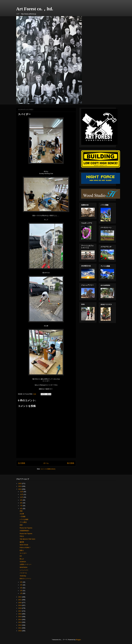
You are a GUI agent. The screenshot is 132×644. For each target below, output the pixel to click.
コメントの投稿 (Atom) (48, 469)
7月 (21, 506)
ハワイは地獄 (24, 519)
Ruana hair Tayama (26, 528)
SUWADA (23, 562)
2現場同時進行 (24, 531)
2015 (20, 617)
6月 (21, 509)
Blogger (78, 640)
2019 (20, 605)
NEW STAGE (24, 545)
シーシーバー (24, 570)
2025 (20, 484)
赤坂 (21, 511)
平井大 (22, 536)
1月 (21, 593)
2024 (20, 486)
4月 (21, 585)
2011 (20, 628)
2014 (20, 619)
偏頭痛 (22, 542)
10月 (22, 497)
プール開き (23, 522)
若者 (21, 525)
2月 (21, 591)
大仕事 (22, 514)
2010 (20, 631)
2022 (20, 597)
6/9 (21, 556)
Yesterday (23, 576)
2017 (20, 611)
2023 (20, 489)
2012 (20, 625)
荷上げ (22, 559)
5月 (21, 582)
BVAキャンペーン (25, 579)
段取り (22, 550)
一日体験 (23, 517)
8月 (21, 503)
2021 (20, 600)
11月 (22, 494)
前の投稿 (71, 463)
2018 (20, 608)
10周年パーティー (25, 564)
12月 (22, 492)
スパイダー (23, 553)
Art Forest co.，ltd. (35, 9)
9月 (21, 500)
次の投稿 (22, 463)
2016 (20, 614)
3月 (21, 588)
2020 (20, 603)
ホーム (46, 463)
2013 (20, 622)
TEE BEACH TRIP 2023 (27, 539)
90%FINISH (23, 567)
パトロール (23, 573)
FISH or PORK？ (25, 548)
